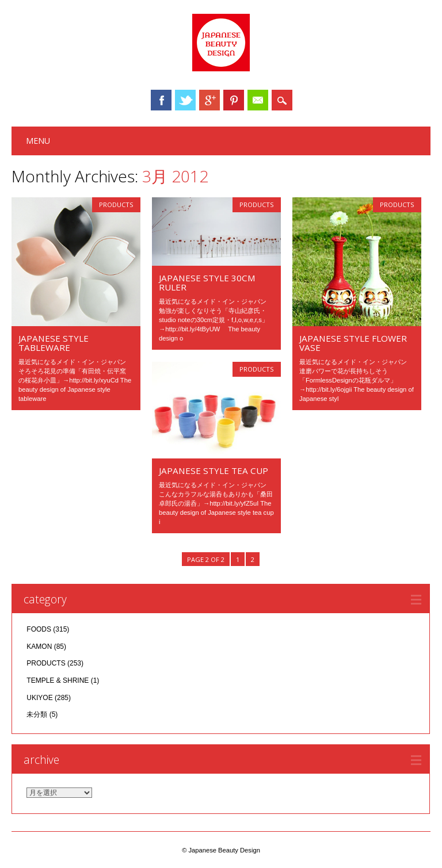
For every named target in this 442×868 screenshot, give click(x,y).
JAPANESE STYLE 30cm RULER (207, 282)
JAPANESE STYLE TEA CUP (214, 471)
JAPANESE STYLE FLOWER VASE (353, 343)
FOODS (39, 629)
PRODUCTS (116, 204)
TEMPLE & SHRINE (58, 680)
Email (258, 100)
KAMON (39, 647)
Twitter (185, 100)
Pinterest (234, 100)
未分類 (37, 714)
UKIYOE (39, 698)
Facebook (161, 100)
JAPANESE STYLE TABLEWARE (54, 343)
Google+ (209, 100)
